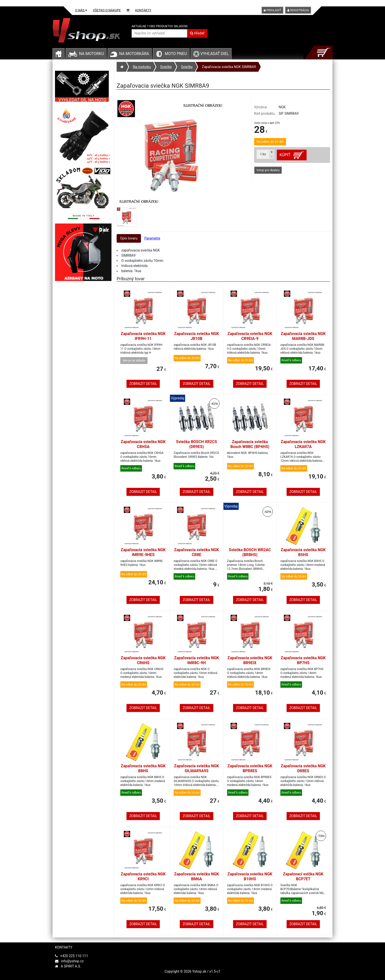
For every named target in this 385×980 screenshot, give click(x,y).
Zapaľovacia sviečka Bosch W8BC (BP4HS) (250, 444)
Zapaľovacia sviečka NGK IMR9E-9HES (143, 552)
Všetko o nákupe (107, 10)
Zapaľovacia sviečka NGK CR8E (197, 552)
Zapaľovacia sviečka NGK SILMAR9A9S (197, 768)
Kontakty (143, 10)
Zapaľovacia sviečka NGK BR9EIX (250, 660)
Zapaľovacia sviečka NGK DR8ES (303, 768)
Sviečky (166, 67)
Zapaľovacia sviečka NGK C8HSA (143, 444)
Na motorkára (134, 54)
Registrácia (298, 10)
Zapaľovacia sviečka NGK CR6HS (143, 660)
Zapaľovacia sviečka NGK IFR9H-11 (143, 336)
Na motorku (91, 54)
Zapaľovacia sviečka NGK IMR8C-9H (197, 660)
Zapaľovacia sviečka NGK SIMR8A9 (229, 67)
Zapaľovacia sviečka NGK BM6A (197, 876)
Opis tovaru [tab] (129, 238)
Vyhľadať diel (211, 54)
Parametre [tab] (152, 238)
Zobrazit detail (143, 384)
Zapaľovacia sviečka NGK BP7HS (303, 660)
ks (263, 154)
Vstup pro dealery (268, 170)
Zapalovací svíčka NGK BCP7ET (303, 876)
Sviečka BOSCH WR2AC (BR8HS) (250, 552)
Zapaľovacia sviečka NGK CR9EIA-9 (250, 336)
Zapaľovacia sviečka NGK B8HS (143, 768)
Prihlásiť (272, 10)
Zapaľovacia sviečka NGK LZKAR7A (303, 444)
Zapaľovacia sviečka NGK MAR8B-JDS (303, 336)
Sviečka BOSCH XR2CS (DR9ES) (197, 444)
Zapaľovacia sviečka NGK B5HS (303, 552)
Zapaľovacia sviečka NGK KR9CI (143, 876)
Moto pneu (176, 54)
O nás (81, 10)
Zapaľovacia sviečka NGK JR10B (197, 336)
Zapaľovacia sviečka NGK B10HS (250, 876)
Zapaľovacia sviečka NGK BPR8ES (250, 768)
